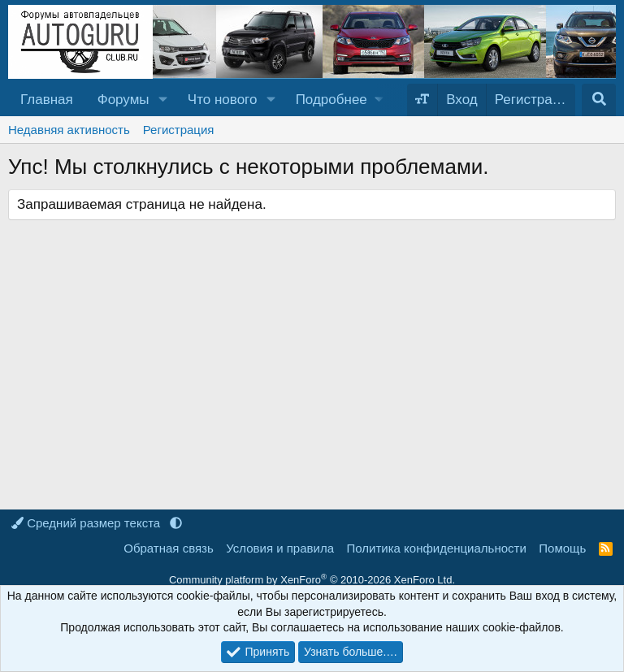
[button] (162, 100)
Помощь (562, 548)
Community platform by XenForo (312, 580)
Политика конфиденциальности (437, 548)
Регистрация (179, 130)
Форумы (123, 100)
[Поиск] (599, 100)
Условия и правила (280, 548)
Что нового (223, 100)
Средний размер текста (87, 523)
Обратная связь (169, 548)
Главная (47, 100)
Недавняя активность (69, 130)
